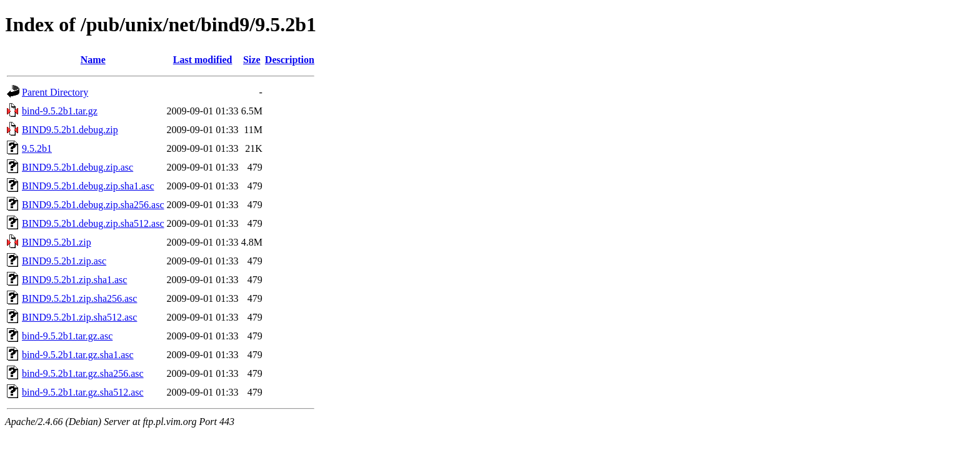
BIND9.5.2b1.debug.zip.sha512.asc (93, 223)
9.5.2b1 (37, 148)
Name (93, 60)
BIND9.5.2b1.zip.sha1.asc (74, 280)
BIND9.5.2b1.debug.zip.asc (77, 167)
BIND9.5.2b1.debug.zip (70, 130)
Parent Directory (55, 92)
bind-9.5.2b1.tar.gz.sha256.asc (83, 373)
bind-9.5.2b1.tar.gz (60, 111)
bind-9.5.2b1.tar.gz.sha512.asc (83, 392)
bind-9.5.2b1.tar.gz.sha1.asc (78, 355)
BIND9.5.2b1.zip (57, 242)
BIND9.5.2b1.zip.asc (64, 261)
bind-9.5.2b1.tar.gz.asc (67, 336)
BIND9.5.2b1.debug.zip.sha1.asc (88, 186)
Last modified (203, 60)
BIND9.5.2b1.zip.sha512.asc (79, 317)
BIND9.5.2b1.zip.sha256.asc (79, 298)
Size (252, 60)
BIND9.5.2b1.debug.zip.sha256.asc (93, 205)
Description (290, 60)
